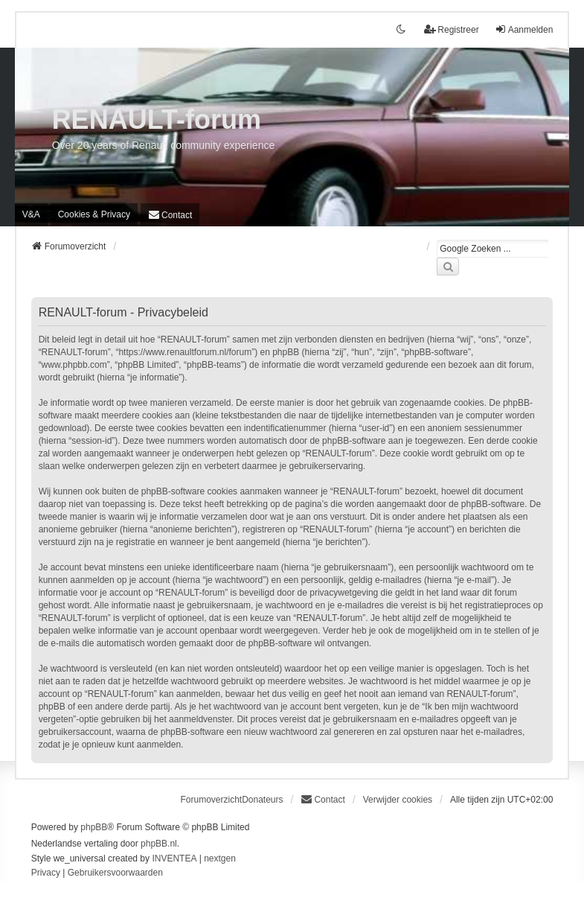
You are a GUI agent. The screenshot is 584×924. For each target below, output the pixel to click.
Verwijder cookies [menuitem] (398, 800)
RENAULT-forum (157, 120)
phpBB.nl (159, 844)
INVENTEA (174, 858)
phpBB (94, 827)
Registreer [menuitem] (451, 29)
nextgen (220, 858)
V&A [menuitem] (31, 214)
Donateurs (262, 800)
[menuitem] (94, 214)
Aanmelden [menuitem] (524, 29)
